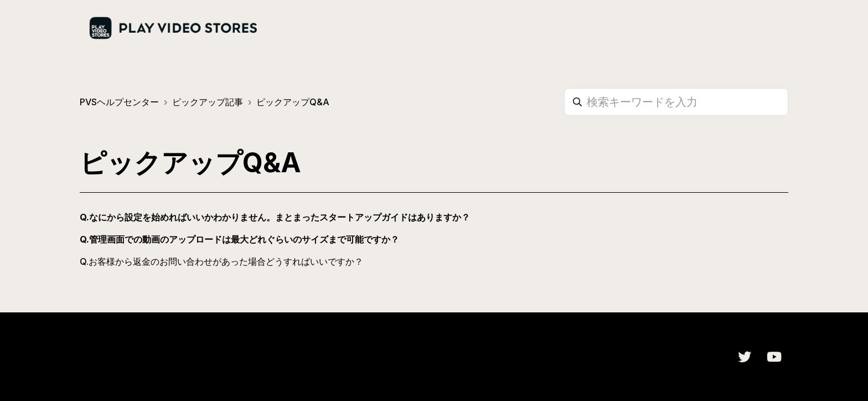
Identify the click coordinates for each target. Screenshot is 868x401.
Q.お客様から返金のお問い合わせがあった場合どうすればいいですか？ (221, 261)
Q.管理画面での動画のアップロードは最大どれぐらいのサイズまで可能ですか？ (239, 239)
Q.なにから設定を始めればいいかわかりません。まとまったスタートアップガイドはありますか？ (275, 217)
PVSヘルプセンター (119, 102)
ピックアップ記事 (208, 102)
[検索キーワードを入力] (676, 102)
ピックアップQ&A (293, 102)
